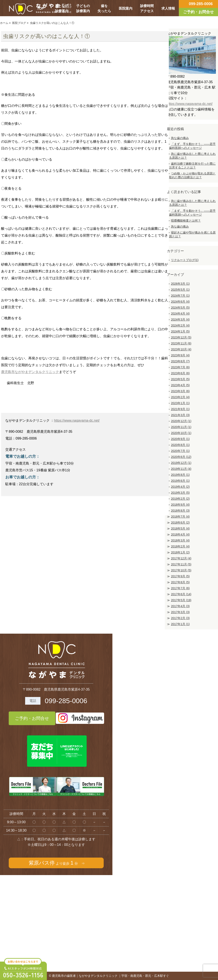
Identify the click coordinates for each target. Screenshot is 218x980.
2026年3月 (180, 284)
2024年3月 (180, 319)
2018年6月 (180, 523)
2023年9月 (180, 355)
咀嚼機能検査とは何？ (186, 221)
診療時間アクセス (147, 8)
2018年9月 (180, 505)
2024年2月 (180, 325)
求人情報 (168, 8)
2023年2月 (180, 397)
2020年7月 (180, 451)
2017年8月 (180, 582)
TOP (41, 8)
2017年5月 (181, 600)
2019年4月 (180, 487)
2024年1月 (180, 331)
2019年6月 (180, 481)
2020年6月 (181, 457)
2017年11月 (181, 564)
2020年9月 (180, 439)
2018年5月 (180, 528)
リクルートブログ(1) (185, 260)
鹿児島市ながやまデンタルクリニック (30, 372)
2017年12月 (181, 558)
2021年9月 (180, 409)
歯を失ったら (104, 8)
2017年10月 (181, 570)
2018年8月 (180, 511)
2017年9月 (180, 576)
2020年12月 (181, 421)
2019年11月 (181, 469)
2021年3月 (180, 415)
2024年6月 (180, 302)
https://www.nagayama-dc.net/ (77, 420)
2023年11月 (181, 343)
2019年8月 (180, 475)
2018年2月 (180, 546)
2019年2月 (180, 499)
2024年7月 (180, 296)
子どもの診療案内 (83, 8)
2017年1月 (180, 624)
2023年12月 (181, 337)
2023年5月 (180, 379)
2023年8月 (180, 361)
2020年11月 (181, 427)
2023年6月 (180, 373)
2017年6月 (181, 594)
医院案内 (126, 8)
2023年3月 (180, 391)
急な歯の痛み (180, 138)
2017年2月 (180, 618)
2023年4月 (180, 385)
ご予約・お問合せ (32, 718)
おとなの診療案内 (62, 8)
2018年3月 (180, 540)
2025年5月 (180, 290)
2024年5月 (180, 308)
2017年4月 (180, 606)
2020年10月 (181, 433)
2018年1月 (180, 552)
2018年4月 (180, 534)
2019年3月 (180, 493)
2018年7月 (180, 517)
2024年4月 (180, 314)
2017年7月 (180, 588)
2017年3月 (180, 612)
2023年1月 (180, 403)
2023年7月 (180, 367)
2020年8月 (180, 445)
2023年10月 (181, 349)
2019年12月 (181, 463)
